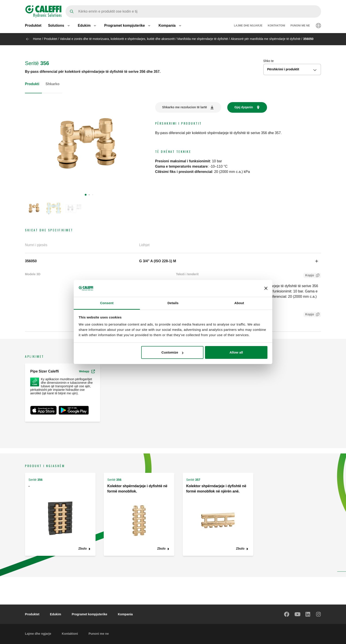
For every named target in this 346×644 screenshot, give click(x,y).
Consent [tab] (107, 303)
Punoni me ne (300, 26)
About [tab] (239, 303)
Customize (173, 352)
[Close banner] (266, 288)
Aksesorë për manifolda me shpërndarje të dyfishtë (266, 39)
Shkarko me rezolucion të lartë (185, 107)
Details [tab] (173, 303)
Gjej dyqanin (244, 107)
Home (37, 39)
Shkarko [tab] (52, 84)
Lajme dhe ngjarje (248, 26)
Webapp (87, 371)
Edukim (55, 614)
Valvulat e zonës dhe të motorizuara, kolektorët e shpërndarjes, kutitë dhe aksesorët (117, 39)
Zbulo (83, 549)
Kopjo (309, 276)
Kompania (125, 614)
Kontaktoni (276, 26)
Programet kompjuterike (89, 614)
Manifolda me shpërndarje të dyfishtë (203, 39)
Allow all (236, 352)
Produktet (33, 26)
